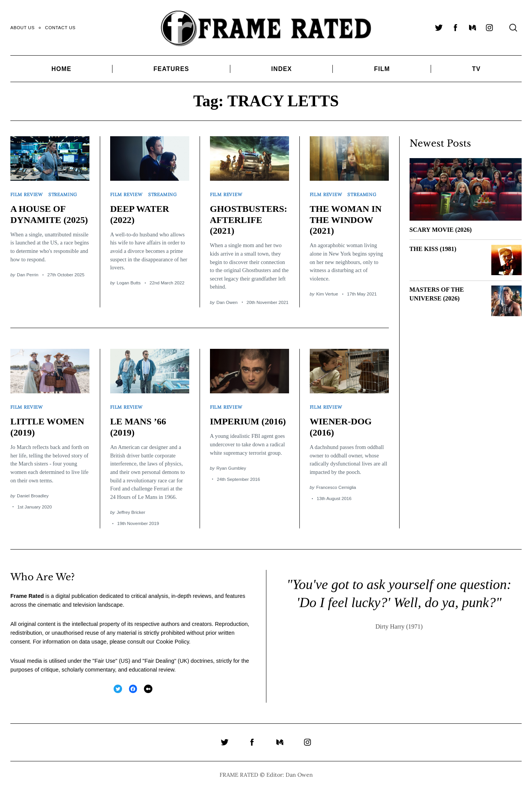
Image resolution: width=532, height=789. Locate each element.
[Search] (513, 28)
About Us (22, 28)
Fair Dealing (159, 661)
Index (282, 69)
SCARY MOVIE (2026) (441, 230)
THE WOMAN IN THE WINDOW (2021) (346, 220)
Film (382, 69)
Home (61, 69)
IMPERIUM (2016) (248, 421)
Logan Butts (129, 283)
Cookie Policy (172, 642)
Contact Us (60, 28)
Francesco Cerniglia (336, 487)
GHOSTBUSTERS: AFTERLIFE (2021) (249, 220)
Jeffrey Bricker (131, 512)
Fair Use (105, 661)
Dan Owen (227, 302)
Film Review (27, 194)
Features (171, 69)
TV (476, 69)
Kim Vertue (327, 294)
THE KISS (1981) (433, 249)
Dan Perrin (28, 275)
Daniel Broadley (33, 496)
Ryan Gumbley (231, 468)
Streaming (63, 194)
